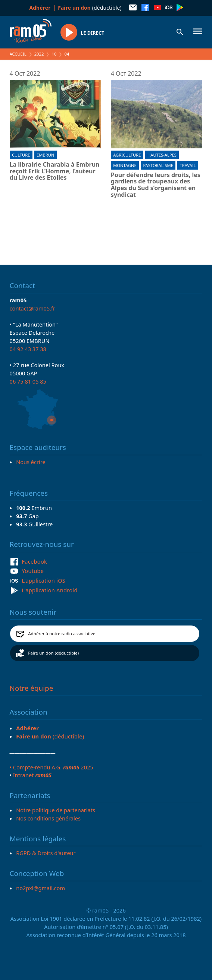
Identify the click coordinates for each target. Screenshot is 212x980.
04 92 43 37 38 (28, 349)
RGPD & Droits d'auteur (46, 853)
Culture (21, 155)
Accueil (18, 54)
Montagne (125, 165)
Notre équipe (32, 688)
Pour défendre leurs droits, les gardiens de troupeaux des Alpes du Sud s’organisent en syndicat (156, 185)
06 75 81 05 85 (28, 381)
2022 (39, 54)
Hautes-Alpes (162, 155)
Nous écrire (31, 462)
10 (54, 54)
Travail (188, 165)
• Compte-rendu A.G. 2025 (52, 767)
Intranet (32, 775)
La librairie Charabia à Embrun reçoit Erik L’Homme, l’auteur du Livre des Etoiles (55, 171)
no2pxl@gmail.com (40, 888)
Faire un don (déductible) (53, 653)
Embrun (45, 155)
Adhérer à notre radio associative (62, 634)
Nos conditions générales (48, 818)
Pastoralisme (158, 165)
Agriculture (127, 155)
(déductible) (90, 8)
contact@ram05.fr (33, 308)
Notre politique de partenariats (56, 810)
